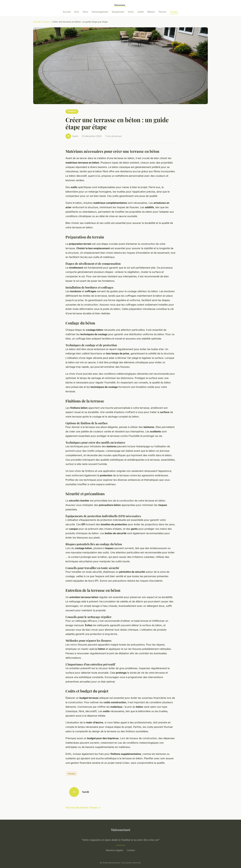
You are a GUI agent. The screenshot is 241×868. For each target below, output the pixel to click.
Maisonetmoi (120, 830)
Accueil (67, 12)
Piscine (163, 12)
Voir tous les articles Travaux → (83, 808)
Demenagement (100, 12)
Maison (151, 12)
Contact (131, 850)
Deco (85, 12)
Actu (77, 12)
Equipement (118, 12)
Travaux (174, 12)
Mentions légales (115, 850)
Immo (131, 12)
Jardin (141, 12)
